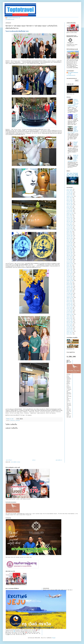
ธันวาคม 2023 (69, 229)
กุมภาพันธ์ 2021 (70, 276)
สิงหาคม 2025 (69, 201)
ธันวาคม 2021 (69, 262)
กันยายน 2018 (69, 317)
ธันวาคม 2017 (69, 330)
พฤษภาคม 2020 (70, 289)
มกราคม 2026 (69, 193)
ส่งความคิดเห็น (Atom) (16, 462)
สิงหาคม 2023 (69, 234)
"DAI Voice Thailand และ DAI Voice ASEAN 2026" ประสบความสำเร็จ (72, 175)
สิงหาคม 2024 (69, 217)
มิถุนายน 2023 (69, 237)
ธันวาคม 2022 (69, 246)
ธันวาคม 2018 (69, 313)
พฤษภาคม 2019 (70, 306)
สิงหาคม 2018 (69, 319)
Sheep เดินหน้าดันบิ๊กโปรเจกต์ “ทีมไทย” (76, 144)
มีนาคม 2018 (69, 326)
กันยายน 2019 (69, 300)
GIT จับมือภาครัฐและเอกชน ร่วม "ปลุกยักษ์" (76, 116)
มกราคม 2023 (69, 244)
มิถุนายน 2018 (69, 321)
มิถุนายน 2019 (69, 305)
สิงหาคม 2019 (69, 302)
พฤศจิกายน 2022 (70, 247)
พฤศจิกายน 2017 (70, 331)
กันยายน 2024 (69, 216)
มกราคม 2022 (69, 261)
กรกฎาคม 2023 (70, 236)
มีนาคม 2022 (69, 258)
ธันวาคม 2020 (69, 279)
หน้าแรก (34, 460)
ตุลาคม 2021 (69, 265)
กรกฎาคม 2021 (70, 269)
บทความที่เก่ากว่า (59, 460)
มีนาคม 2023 (69, 241)
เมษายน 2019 (69, 307)
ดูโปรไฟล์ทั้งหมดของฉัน (10, 20)
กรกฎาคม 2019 (70, 303)
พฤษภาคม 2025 (70, 205)
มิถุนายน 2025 (69, 203)
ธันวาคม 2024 (69, 212)
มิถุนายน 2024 (69, 220)
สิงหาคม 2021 (69, 268)
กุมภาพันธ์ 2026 (70, 192)
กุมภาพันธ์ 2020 (70, 293)
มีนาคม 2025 (69, 208)
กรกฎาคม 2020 (70, 286)
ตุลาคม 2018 (69, 316)
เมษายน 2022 (69, 257)
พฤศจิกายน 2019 (70, 298)
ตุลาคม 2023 (69, 231)
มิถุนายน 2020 (69, 288)
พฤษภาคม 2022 (70, 255)
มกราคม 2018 (69, 329)
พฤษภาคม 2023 (70, 239)
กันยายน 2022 (69, 250)
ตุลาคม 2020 (69, 282)
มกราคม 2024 (69, 227)
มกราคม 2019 (69, 312)
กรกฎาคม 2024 (70, 219)
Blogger (54, 638)
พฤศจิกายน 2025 (70, 196)
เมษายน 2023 (69, 240)
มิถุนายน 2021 (69, 271)
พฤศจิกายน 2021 (70, 264)
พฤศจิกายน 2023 (70, 230)
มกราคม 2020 (69, 295)
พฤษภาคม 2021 (70, 272)
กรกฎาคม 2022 (70, 253)
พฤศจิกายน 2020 (70, 281)
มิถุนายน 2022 (69, 254)
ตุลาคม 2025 (69, 198)
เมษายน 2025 (69, 206)
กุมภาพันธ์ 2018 (70, 327)
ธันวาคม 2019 (69, 296)
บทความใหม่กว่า (9, 460)
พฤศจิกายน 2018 (70, 314)
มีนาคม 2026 (69, 191)
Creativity (12, 420)
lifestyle (18, 420)
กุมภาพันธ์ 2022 (70, 260)
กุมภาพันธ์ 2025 (70, 209)
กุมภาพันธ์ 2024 (70, 226)
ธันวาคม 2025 (69, 195)
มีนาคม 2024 (69, 224)
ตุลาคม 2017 (69, 333)
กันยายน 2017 (69, 334)
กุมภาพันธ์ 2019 (70, 310)
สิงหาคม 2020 (69, 285)
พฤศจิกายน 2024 (70, 213)
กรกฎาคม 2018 (70, 320)
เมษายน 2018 (69, 324)
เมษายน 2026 (69, 189)
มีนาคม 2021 (69, 275)
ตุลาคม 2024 (69, 215)
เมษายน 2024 (69, 223)
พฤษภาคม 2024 (70, 222)
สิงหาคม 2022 (69, 251)
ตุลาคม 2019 (69, 299)
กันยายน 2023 (69, 233)
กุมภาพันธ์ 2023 (70, 243)
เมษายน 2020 (69, 291)
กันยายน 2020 (69, 283)
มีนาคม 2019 (69, 309)
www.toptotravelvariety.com (13, 18)
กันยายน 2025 (69, 199)
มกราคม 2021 (69, 278)
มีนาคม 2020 (69, 292)
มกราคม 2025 (69, 210)
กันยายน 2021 (69, 267)
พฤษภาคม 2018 (70, 323)
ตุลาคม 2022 (69, 248)
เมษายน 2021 (69, 274)
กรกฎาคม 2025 (70, 202)
